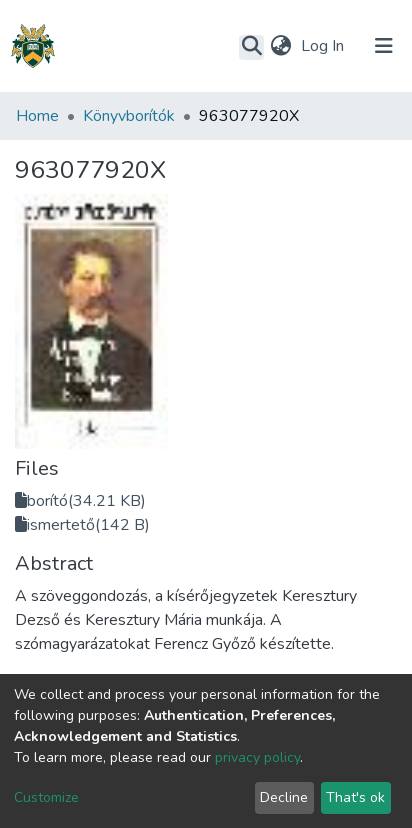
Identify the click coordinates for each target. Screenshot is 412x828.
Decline (284, 797)
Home (37, 116)
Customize (46, 797)
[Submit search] (251, 47)
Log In (324, 46)
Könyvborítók (129, 116)
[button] (280, 46)
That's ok (355, 797)
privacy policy (257, 757)
